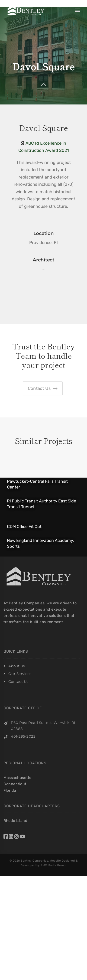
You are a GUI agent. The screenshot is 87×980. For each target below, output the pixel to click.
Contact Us (18, 682)
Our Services (20, 674)
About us (17, 666)
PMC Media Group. (53, 865)
